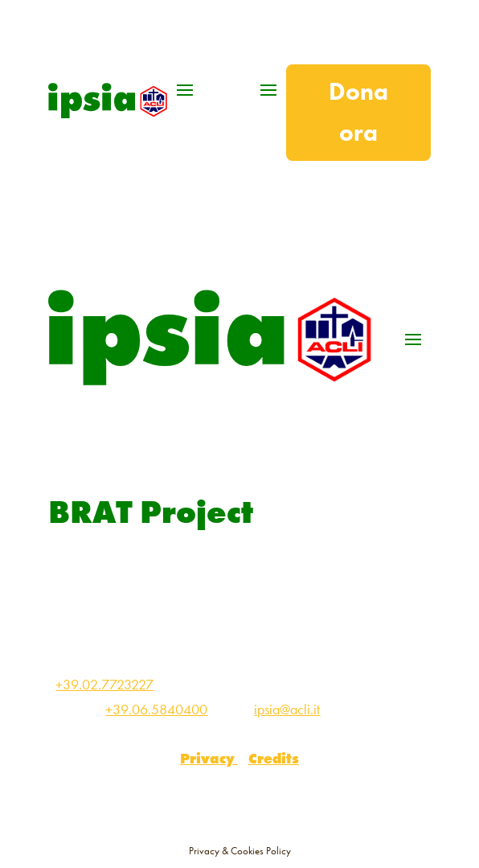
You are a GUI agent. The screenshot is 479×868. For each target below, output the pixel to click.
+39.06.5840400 (156, 709)
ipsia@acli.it (287, 709)
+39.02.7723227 (104, 684)
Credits (274, 758)
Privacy (209, 758)
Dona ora (358, 112)
